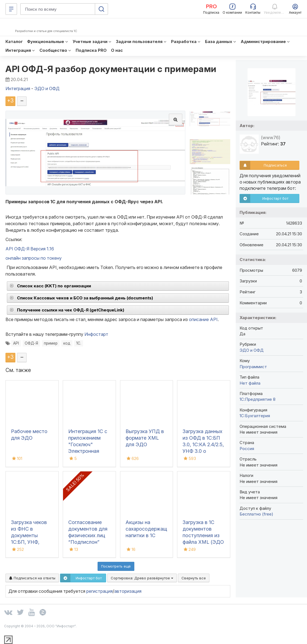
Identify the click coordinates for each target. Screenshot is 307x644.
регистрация (100, 591)
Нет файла (250, 383)
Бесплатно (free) (256, 514)
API (16, 343)
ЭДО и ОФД (252, 350)
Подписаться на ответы (32, 578)
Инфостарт (96, 334)
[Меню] (11, 9)
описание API (203, 319)
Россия (247, 449)
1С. (79, 343)
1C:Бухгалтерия (255, 416)
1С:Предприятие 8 (258, 399)
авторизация (128, 591)
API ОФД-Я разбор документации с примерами (111, 69)
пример (51, 343)
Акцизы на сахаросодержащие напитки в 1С (149, 529)
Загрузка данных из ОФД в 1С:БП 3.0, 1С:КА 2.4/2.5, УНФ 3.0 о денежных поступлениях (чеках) (203, 451)
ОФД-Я (31, 343)
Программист (253, 367)
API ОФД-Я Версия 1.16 (30, 249)
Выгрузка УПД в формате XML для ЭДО (145, 438)
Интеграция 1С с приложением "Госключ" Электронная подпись (88, 444)
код (67, 343)
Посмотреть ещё (116, 566)
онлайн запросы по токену (34, 258)
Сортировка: (142, 578)
